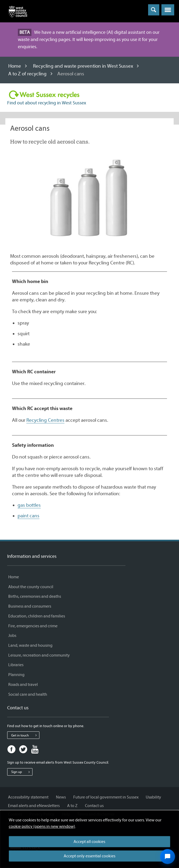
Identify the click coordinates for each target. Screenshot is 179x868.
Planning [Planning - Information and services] (16, 675)
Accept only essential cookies (89, 856)
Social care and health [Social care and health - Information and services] (28, 694)
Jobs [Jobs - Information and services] (12, 636)
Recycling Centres (45, 420)
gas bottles (29, 505)
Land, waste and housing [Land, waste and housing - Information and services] (30, 645)
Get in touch (25, 735)
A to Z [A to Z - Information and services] (72, 806)
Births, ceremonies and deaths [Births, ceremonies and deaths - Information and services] (35, 596)
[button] (168, 10)
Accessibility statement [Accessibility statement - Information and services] (28, 797)
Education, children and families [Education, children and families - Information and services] (37, 616)
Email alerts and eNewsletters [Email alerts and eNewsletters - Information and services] (34, 806)
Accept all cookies (89, 842)
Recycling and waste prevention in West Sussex (83, 66)
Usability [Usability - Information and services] (153, 797)
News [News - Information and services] (61, 797)
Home (15, 66)
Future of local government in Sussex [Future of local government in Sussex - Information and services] (106, 797)
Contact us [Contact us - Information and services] (94, 806)
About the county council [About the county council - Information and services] (31, 587)
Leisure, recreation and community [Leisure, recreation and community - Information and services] (39, 655)
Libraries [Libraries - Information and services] (16, 665)
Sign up (22, 772)
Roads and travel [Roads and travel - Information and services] (23, 685)
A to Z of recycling (27, 74)
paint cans (29, 516)
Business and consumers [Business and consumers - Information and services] (30, 606)
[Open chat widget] (168, 857)
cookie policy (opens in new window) (42, 826)
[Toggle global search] (154, 10)
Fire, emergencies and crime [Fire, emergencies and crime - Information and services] (33, 626)
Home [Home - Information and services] (14, 577)
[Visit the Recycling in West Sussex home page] (44, 95)
